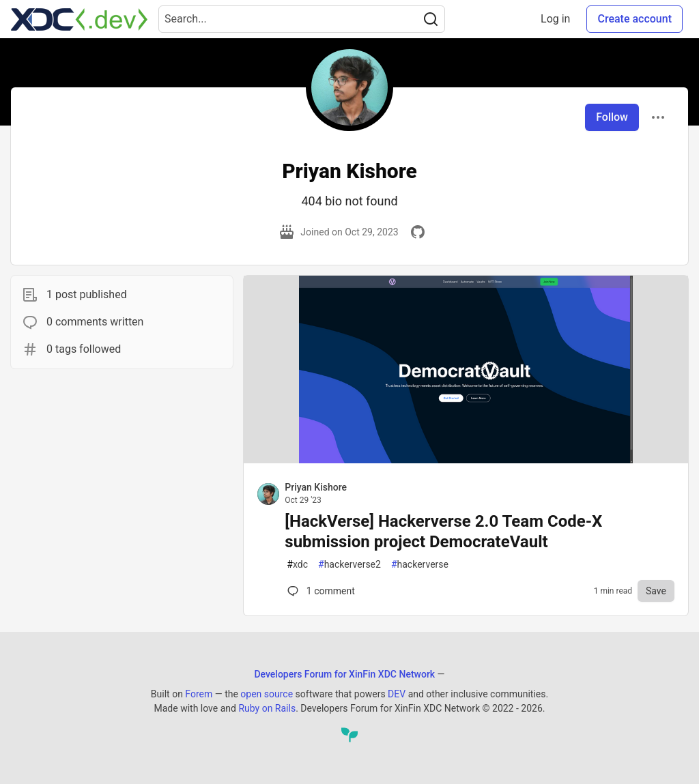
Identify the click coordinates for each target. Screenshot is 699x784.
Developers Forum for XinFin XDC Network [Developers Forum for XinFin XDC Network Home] (344, 674)
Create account (634, 19)
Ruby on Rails (267, 708)
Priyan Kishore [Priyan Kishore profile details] (316, 487)
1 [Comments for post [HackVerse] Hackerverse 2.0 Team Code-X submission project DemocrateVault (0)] (319, 591)
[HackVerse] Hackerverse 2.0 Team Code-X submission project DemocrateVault (443, 532)
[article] (466, 460)
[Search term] (302, 19)
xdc (297, 565)
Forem (199, 694)
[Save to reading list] (656, 591)
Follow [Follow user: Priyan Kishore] (612, 117)
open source (267, 694)
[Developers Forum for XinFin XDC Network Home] (79, 19)
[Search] (431, 19)
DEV (397, 694)
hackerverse (420, 565)
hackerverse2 (349, 565)
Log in (555, 19)
